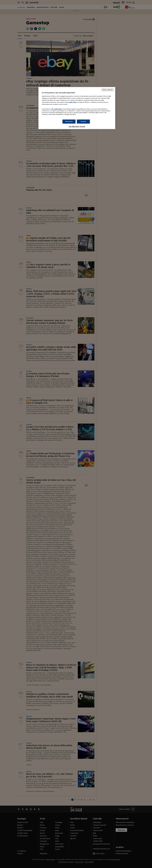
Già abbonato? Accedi (77, 126)
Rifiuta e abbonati (108, 90)
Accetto (83, 121)
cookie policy (73, 102)
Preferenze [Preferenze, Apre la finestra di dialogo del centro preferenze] (69, 121)
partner (104, 109)
